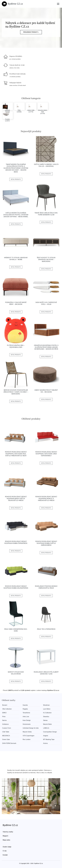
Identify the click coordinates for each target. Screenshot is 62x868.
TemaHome (26, 713)
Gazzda (25, 705)
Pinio (4, 717)
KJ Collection (47, 713)
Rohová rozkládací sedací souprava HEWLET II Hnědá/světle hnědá (46, 499)
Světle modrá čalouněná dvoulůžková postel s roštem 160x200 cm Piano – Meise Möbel (16, 215)
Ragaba (25, 709)
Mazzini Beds (47, 724)
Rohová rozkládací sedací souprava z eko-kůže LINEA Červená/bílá (46, 454)
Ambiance (5, 724)
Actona (45, 743)
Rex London (27, 739)
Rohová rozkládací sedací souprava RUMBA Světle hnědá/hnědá (46, 543)
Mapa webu (6, 840)
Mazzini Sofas (27, 732)
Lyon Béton (47, 709)
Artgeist (46, 736)
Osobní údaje (7, 847)
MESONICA (6, 736)
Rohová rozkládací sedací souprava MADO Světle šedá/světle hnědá (16, 499)
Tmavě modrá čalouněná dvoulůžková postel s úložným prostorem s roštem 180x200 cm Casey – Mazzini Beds (16, 168)
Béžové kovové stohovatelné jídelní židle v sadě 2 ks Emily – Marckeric (16, 392)
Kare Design (27, 720)
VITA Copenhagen (29, 736)
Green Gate (6, 739)
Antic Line (26, 717)
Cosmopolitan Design (50, 732)
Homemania (27, 724)
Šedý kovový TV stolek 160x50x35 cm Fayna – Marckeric (46, 260)
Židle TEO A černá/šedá (46, 629)
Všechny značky (8, 832)
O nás (5, 851)
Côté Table (6, 732)
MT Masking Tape (49, 739)
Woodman (46, 705)
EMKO (4, 713)
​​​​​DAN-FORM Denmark (9, 743)
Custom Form (7, 728)
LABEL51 (46, 728)
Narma (4, 720)
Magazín (5, 836)
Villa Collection (7, 709)
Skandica (46, 717)
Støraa (45, 720)
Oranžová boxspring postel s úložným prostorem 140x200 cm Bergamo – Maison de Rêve (46, 347)
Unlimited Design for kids (31, 728)
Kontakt (5, 855)
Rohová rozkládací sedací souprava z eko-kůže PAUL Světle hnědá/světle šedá (16, 454)
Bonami (5, 705)
